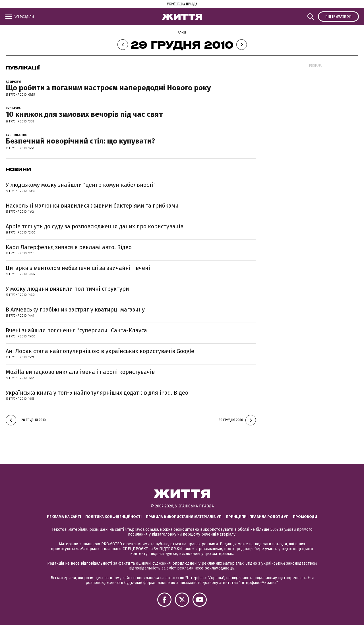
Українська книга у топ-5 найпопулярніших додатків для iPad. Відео (97, 393)
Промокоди (305, 517)
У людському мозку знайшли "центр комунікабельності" (81, 185)
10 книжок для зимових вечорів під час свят (84, 114)
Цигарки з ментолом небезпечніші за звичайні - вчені (78, 268)
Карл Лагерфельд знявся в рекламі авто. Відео (69, 247)
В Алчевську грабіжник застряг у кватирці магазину (75, 310)
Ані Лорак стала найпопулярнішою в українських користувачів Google (100, 351)
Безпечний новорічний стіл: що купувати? (80, 141)
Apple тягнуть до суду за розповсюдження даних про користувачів (95, 226)
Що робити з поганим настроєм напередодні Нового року (108, 88)
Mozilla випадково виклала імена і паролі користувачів (80, 372)
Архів (182, 33)
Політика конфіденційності (113, 517)
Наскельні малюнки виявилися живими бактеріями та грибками (92, 206)
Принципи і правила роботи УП (257, 517)
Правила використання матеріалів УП (184, 517)
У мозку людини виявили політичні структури (67, 289)
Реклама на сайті (64, 517)
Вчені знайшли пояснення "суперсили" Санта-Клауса (76, 330)
